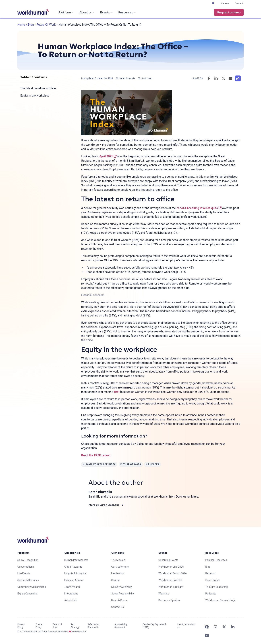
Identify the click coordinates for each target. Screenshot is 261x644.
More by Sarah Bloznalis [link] (106, 505)
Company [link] (118, 553)
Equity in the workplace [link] (35, 96)
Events (106, 12)
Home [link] (21, 25)
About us (87, 12)
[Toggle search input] (213, 3)
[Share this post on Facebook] (209, 78)
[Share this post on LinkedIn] (216, 78)
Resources (127, 12)
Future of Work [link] (46, 25)
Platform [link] (23, 553)
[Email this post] (231, 78)
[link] (33, 12)
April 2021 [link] (108, 156)
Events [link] (163, 553)
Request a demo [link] (229, 12)
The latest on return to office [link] (38, 88)
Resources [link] (212, 553)
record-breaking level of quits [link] (199, 208)
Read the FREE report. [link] (96, 455)
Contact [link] (239, 3)
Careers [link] (225, 3)
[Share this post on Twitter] (223, 78)
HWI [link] (117, 392)
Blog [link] (31, 25)
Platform (66, 12)
